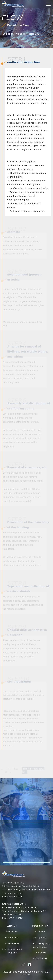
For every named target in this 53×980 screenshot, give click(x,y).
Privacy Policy (40, 959)
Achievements (12, 943)
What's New (12, 932)
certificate (40, 932)
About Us (12, 926)
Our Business (12, 938)
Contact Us (40, 953)
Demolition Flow (40, 926)
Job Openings (40, 938)
